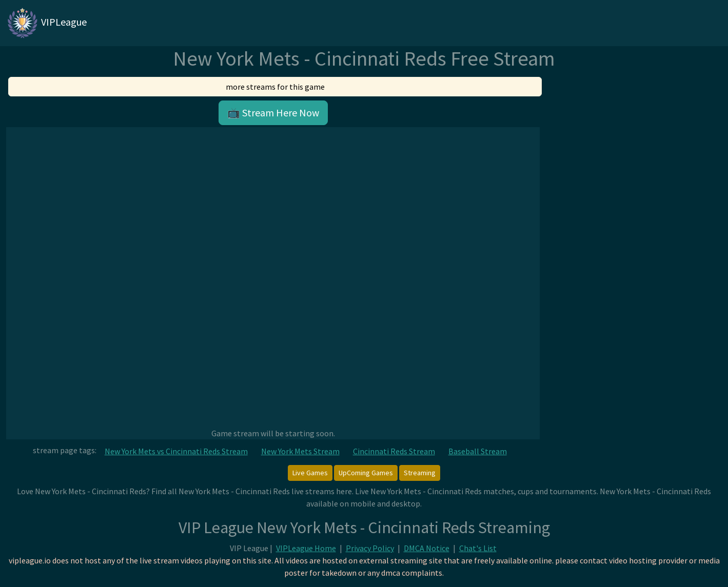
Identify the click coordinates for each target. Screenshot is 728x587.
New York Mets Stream (300, 451)
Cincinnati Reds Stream (394, 451)
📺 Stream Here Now (273, 113)
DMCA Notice (427, 548)
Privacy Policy (370, 548)
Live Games (310, 473)
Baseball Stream (478, 451)
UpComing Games (366, 473)
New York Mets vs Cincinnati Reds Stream (176, 451)
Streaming (420, 473)
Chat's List (478, 548)
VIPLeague (46, 23)
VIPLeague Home (306, 548)
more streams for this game (275, 87)
